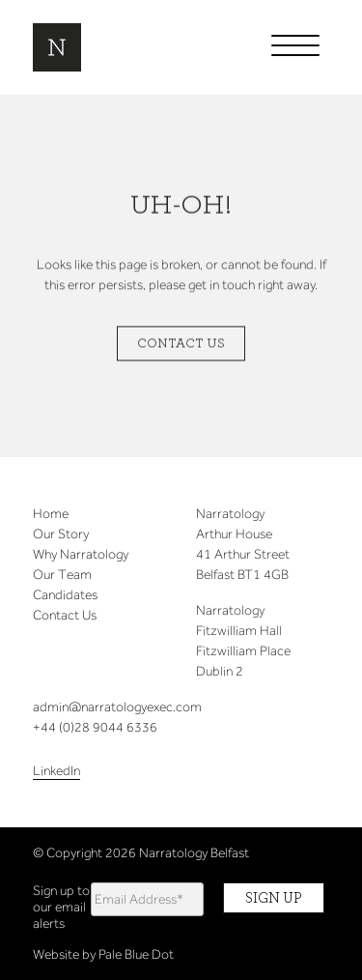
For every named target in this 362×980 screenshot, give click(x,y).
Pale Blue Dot (136, 954)
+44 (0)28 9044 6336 (95, 727)
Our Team (62, 575)
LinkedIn (56, 771)
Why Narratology (81, 554)
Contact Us (181, 344)
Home (51, 514)
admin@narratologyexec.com (117, 707)
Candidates (65, 595)
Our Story (61, 534)
